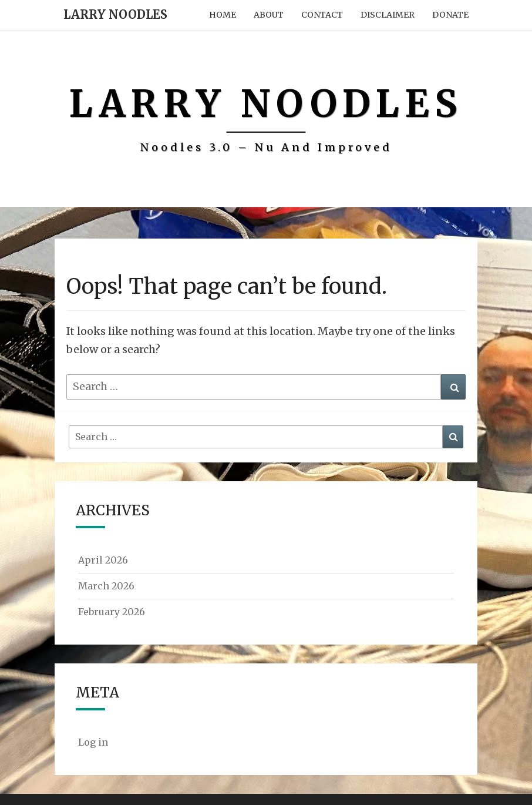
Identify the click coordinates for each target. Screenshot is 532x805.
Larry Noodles (115, 14)
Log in (93, 742)
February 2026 (112, 612)
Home (223, 15)
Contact (322, 15)
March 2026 (106, 586)
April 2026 (103, 560)
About (269, 15)
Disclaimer (388, 15)
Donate (450, 15)
